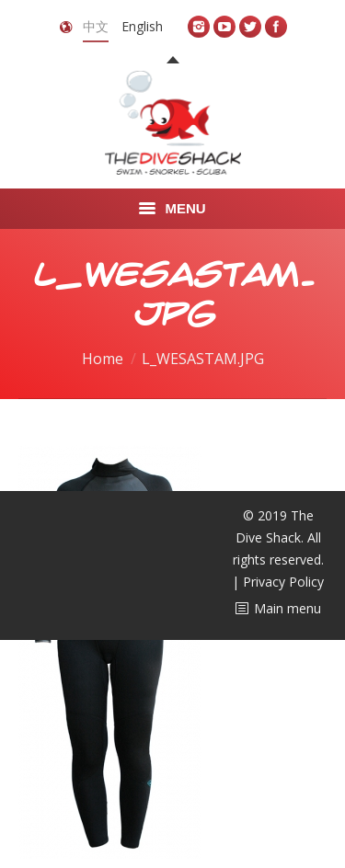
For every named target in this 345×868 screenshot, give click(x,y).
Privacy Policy (283, 582)
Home (103, 359)
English (142, 26)
